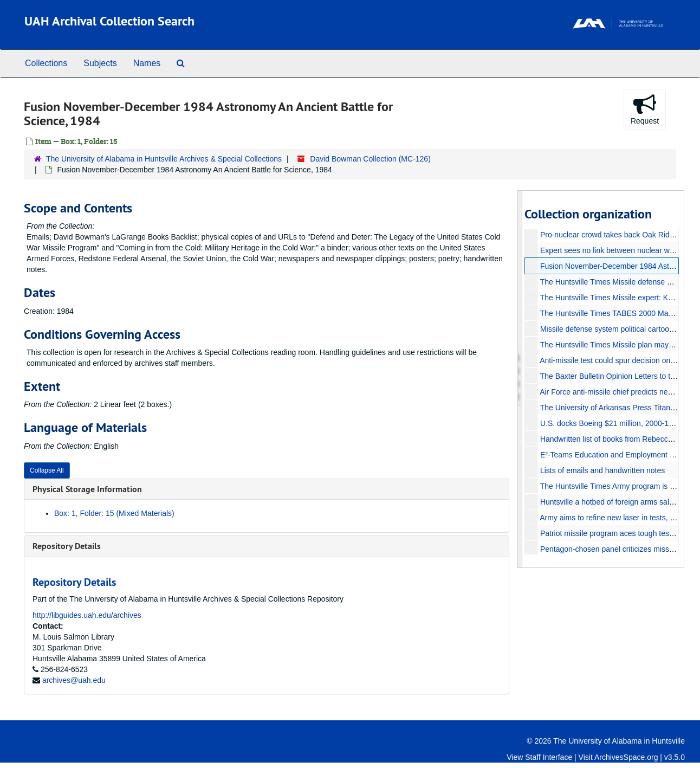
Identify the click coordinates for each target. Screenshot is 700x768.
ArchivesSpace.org (626, 757)
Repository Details (67, 546)
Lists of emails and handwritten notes (602, 470)
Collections (46, 63)
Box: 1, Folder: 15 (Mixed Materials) (114, 513)
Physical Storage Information (87, 489)
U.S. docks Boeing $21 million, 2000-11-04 (611, 423)
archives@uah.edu (74, 680)
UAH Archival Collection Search (109, 21)
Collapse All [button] (47, 470)
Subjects (100, 63)
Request (645, 109)
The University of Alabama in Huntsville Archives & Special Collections (164, 159)
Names (147, 63)
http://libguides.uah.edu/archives (87, 615)
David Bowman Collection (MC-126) (370, 159)
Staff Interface (549, 757)
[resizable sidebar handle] (520, 379)
